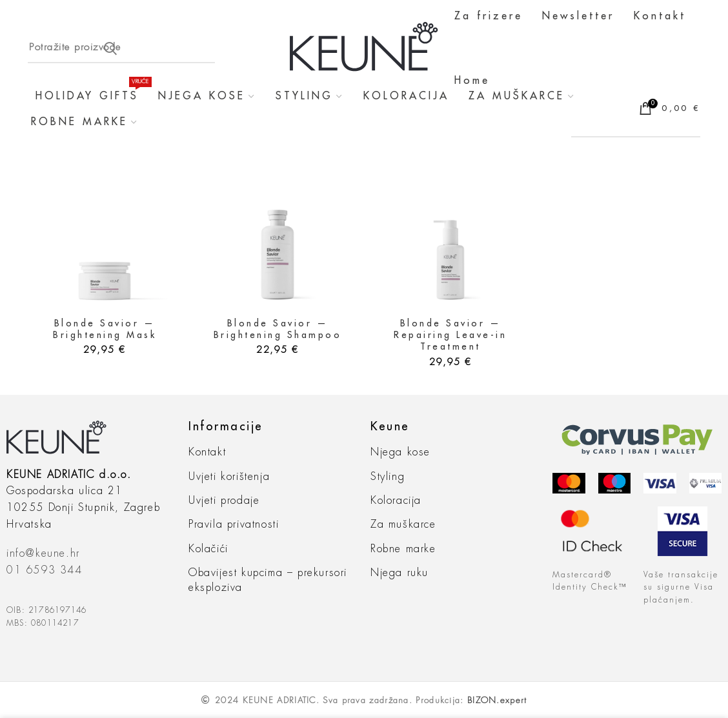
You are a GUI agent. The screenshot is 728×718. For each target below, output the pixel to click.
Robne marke (403, 549)
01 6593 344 (45, 570)
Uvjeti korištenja (229, 477)
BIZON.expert (497, 700)
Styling (388, 477)
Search (110, 48)
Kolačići (208, 549)
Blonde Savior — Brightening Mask (105, 329)
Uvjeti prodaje (224, 501)
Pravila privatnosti (234, 524)
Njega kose (400, 452)
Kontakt (207, 452)
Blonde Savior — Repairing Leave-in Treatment (450, 335)
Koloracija (396, 501)
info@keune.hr (43, 553)
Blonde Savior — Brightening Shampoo (278, 329)
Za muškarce (403, 524)
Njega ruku (399, 573)
